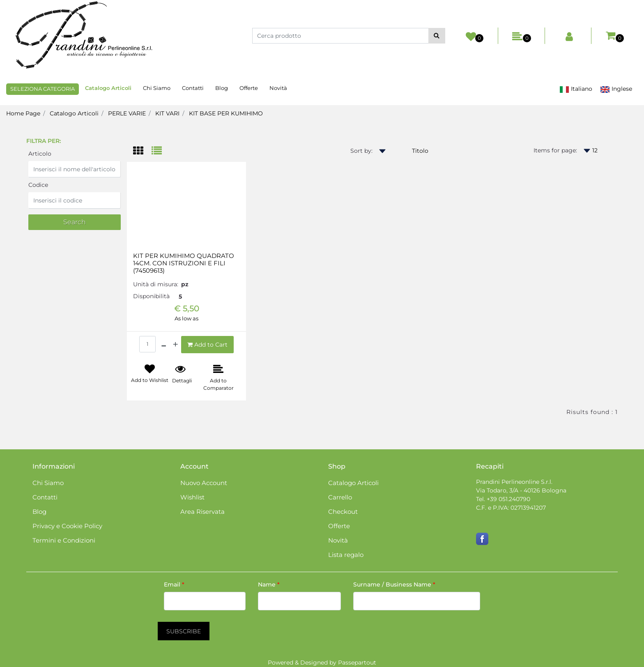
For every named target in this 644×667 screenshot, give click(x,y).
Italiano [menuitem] (576, 89)
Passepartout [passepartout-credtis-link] (357, 662)
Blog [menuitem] (222, 88)
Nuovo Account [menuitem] (204, 483)
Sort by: (361, 151)
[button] (437, 36)
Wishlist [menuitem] (192, 497)
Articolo (40, 154)
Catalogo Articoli (74, 113)
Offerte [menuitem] (249, 88)
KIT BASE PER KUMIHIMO (226, 113)
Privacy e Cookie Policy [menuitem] (67, 526)
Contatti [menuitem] (193, 88)
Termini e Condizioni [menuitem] (64, 540)
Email (174, 584)
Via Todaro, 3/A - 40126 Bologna (521, 490)
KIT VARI (167, 113)
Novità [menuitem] (278, 88)
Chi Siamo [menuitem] (157, 88)
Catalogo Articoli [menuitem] (108, 88)
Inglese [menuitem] (616, 89)
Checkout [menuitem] (343, 512)
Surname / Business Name (394, 584)
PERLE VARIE (127, 113)
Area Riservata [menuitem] (202, 512)
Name (269, 584)
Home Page (23, 113)
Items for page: (555, 150)
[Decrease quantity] (164, 345)
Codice (38, 185)
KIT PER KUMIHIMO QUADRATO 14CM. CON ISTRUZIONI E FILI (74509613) (184, 263)
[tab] (142, 151)
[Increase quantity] (175, 345)
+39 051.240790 (508, 499)
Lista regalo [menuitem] (346, 555)
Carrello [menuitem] (340, 497)
